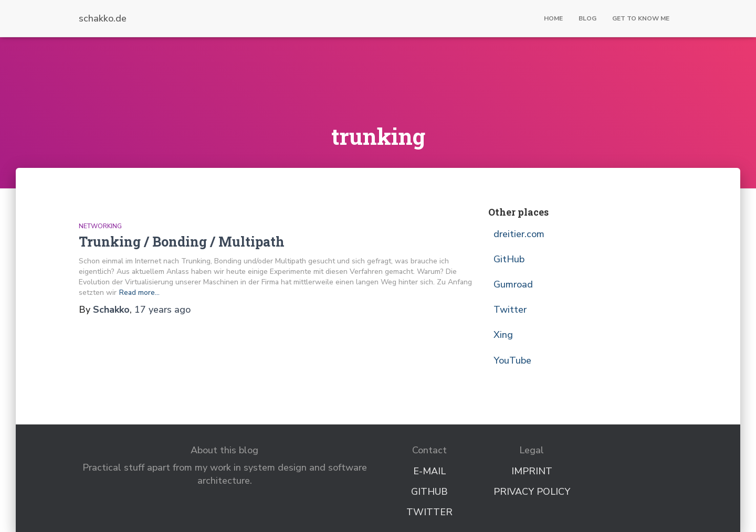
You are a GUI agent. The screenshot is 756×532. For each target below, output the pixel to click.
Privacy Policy (532, 492)
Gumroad (513, 284)
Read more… (139, 292)
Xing (503, 335)
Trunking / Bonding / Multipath (182, 242)
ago (162, 310)
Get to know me (641, 18)
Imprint (532, 471)
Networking (100, 226)
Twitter (510, 310)
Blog (587, 18)
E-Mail (429, 471)
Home (553, 18)
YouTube (512, 360)
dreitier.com (519, 234)
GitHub (509, 259)
